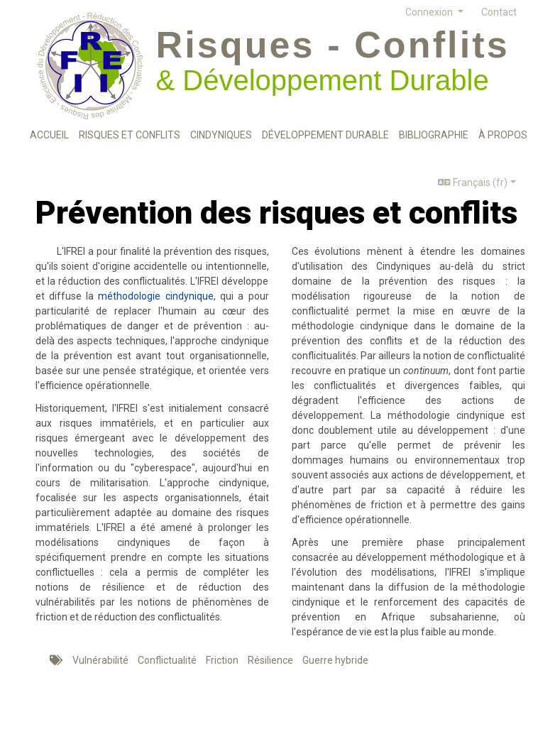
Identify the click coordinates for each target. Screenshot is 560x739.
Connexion (430, 12)
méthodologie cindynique (155, 296)
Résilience (270, 660)
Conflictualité (167, 660)
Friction (222, 660)
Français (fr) (473, 182)
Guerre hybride (335, 660)
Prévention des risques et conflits (276, 213)
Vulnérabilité (100, 660)
